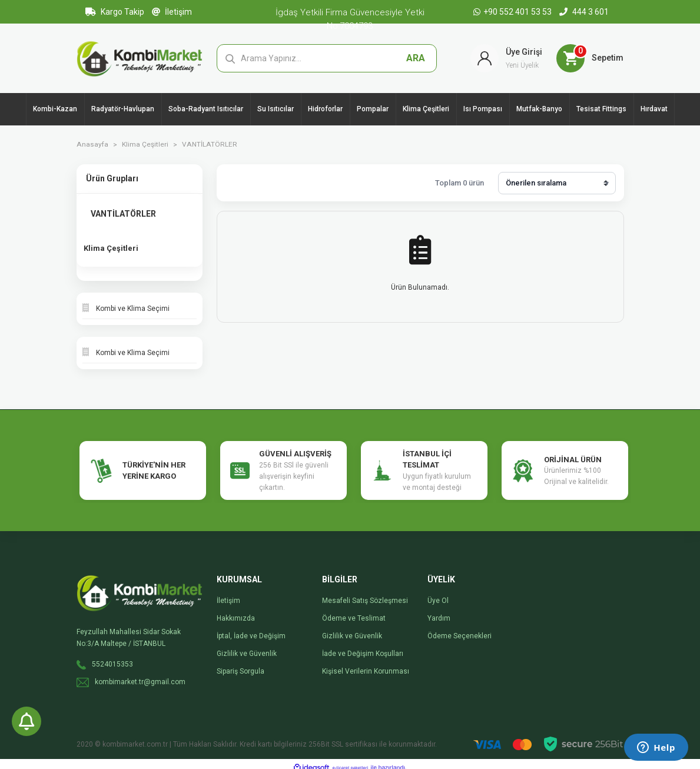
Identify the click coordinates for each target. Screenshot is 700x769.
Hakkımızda (236, 611)
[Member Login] (506, 60)
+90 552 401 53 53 (513, 12)
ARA (416, 60)
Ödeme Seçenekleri (460, 629)
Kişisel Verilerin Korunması (366, 664)
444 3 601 (584, 12)
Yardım (439, 611)
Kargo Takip (115, 12)
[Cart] (590, 60)
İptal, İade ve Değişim (251, 629)
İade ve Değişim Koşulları (363, 647)
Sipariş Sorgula (240, 664)
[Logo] (140, 59)
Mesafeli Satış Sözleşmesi (365, 594)
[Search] (327, 60)
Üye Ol (438, 594)
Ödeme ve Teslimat (354, 611)
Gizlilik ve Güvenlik (247, 647)
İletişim (172, 12)
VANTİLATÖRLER (208, 148)
